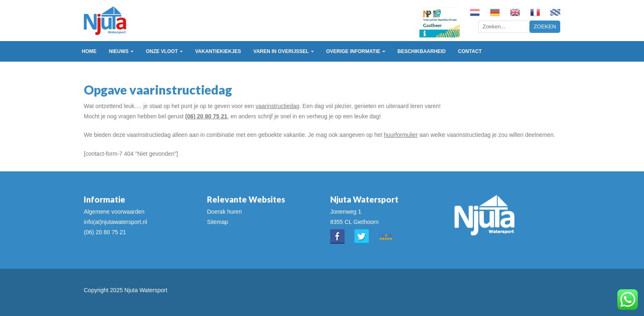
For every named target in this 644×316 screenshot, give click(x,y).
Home (89, 51)
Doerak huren (224, 212)
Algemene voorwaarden (114, 212)
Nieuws (119, 51)
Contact (470, 51)
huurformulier (401, 135)
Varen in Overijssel (281, 51)
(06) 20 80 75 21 (105, 232)
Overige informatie (353, 51)
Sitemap (217, 222)
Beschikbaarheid (422, 51)
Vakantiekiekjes (218, 51)
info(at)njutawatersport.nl (115, 222)
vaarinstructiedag (277, 106)
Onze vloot (162, 51)
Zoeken (545, 27)
